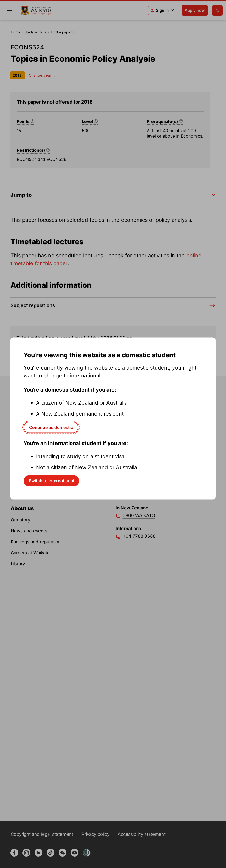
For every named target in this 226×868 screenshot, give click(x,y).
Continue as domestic (51, 427)
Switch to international (51, 481)
